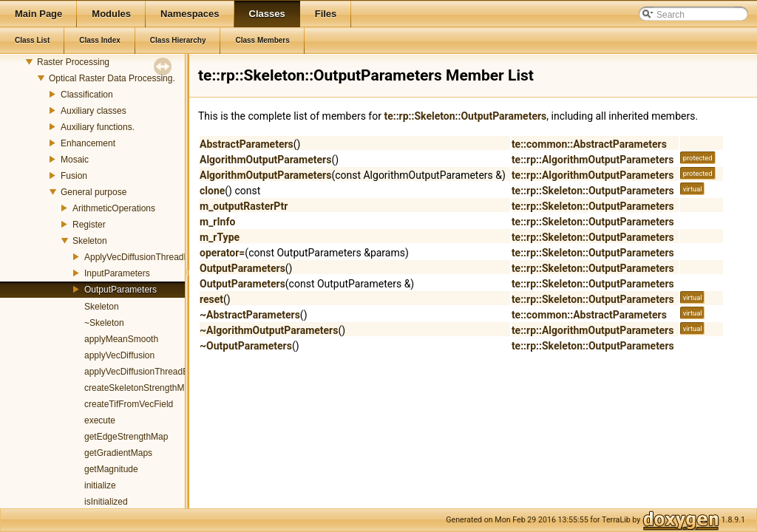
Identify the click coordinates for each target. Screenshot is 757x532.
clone (212, 191)
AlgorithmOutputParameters (265, 160)
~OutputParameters (246, 346)
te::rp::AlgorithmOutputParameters (593, 160)
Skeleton (90, 241)
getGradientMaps (118, 453)
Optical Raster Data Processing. (112, 78)
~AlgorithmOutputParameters (269, 330)
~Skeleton (104, 323)
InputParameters (117, 273)
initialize (100, 485)
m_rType (220, 237)
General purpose (94, 192)
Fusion (74, 176)
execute (100, 420)
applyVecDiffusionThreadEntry (144, 372)
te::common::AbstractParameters (589, 144)
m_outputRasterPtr (244, 206)
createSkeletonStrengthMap (139, 388)
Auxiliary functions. (98, 127)
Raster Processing (73, 62)
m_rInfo (217, 222)
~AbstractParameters (250, 315)
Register (89, 225)
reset (211, 299)
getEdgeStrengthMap (126, 437)
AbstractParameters (247, 144)
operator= (222, 253)
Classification (87, 95)
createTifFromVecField (129, 404)
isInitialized (106, 502)
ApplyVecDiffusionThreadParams (149, 257)
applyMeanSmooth (121, 339)
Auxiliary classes (94, 111)
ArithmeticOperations (114, 208)
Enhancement (88, 143)
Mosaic (75, 160)
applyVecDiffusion (119, 355)
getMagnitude (111, 469)
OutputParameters (120, 290)
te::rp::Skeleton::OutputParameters (465, 116)
